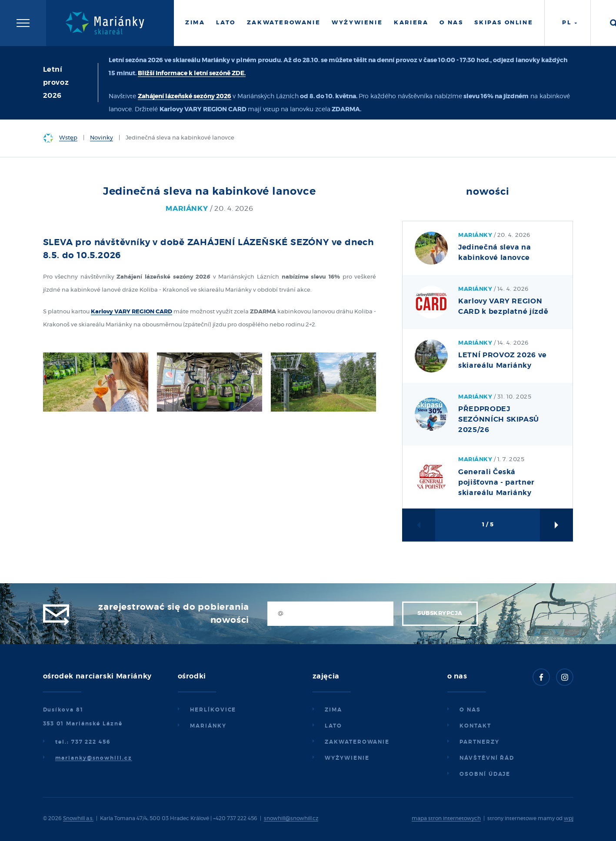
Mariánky (208, 726)
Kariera (411, 23)
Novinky (102, 138)
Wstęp (68, 138)
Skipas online (504, 23)
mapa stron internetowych (446, 818)
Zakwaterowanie (284, 23)
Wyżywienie (357, 23)
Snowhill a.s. (78, 818)
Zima (195, 23)
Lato (226, 23)
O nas (451, 23)
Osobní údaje (485, 774)
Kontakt (475, 726)
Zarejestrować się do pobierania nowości (174, 614)
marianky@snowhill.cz (93, 758)
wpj (569, 818)
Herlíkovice (213, 710)
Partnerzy (479, 742)
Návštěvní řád (487, 758)
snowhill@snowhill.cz (291, 818)
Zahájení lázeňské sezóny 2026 (185, 96)
